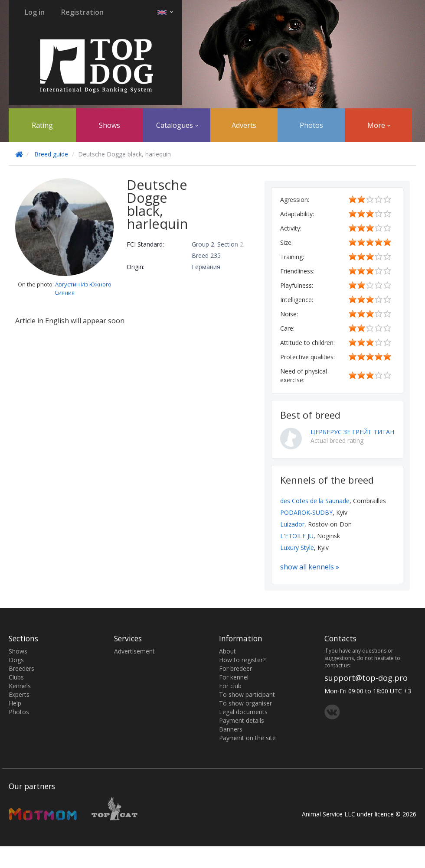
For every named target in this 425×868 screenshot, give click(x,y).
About (227, 651)
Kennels (20, 686)
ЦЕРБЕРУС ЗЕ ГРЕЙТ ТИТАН (352, 432)
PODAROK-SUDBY (306, 512)
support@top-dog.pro (366, 678)
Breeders (21, 668)
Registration (82, 12)
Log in (35, 12)
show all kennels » (310, 567)
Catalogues (177, 125)
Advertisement (134, 651)
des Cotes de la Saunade (315, 501)
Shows (110, 125)
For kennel (234, 677)
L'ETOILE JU (297, 536)
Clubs (16, 677)
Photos (311, 125)
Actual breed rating (337, 441)
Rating (42, 125)
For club (230, 686)
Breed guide (51, 154)
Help (15, 703)
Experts (19, 694)
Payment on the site (247, 738)
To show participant (247, 694)
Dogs (16, 660)
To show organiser (245, 703)
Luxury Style (297, 548)
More (379, 125)
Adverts (244, 125)
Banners (231, 729)
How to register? (242, 660)
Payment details (242, 720)
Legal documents (243, 712)
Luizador (292, 524)
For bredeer (235, 668)
